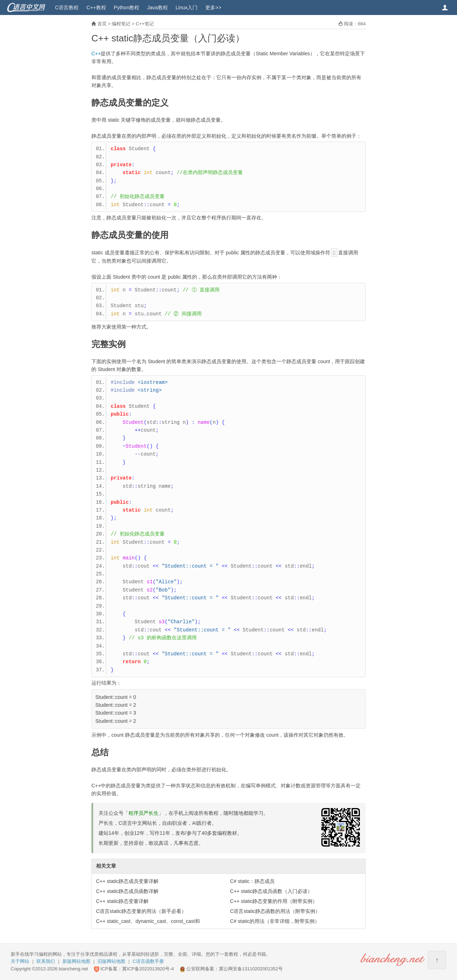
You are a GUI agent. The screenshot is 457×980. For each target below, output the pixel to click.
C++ (96, 54)
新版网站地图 (76, 961)
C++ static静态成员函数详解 (127, 891)
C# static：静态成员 (252, 881)
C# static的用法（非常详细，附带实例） (275, 921)
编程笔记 (121, 24)
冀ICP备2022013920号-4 (148, 969)
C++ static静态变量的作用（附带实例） (274, 901)
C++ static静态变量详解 (122, 901)
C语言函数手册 (148, 961)
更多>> (213, 7)
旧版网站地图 (111, 961)
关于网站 (20, 961)
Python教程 (127, 7)
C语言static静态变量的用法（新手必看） (141, 911)
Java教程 (157, 7)
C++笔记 (145, 24)
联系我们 (46, 961)
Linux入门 (187, 7)
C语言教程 (67, 7)
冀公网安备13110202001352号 (251, 969)
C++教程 (96, 7)
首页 (102, 24)
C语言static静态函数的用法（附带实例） (275, 911)
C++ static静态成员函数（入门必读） (271, 891)
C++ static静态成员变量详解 (127, 881)
